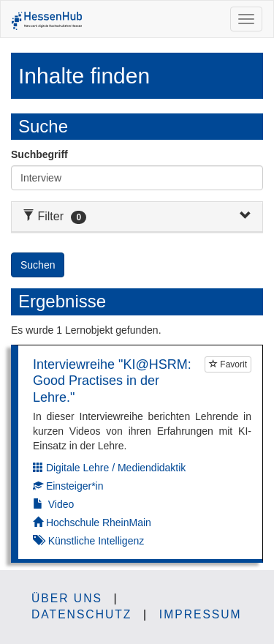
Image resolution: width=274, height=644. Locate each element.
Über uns (67, 598)
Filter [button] (54, 216)
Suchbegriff (39, 154)
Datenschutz (81, 614)
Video (61, 504)
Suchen (38, 265)
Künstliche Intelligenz (96, 541)
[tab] (137, 217)
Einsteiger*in (75, 486)
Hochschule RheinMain (99, 523)
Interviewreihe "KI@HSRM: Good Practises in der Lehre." (112, 381)
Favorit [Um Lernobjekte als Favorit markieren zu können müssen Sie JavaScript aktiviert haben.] (228, 364)
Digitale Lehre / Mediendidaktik (116, 468)
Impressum (201, 614)
